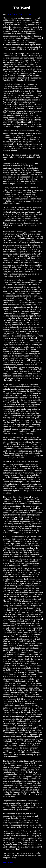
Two (9, 14)
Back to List (8, 862)
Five (26, 14)
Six (30, 14)
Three (15, 14)
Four (20, 14)
